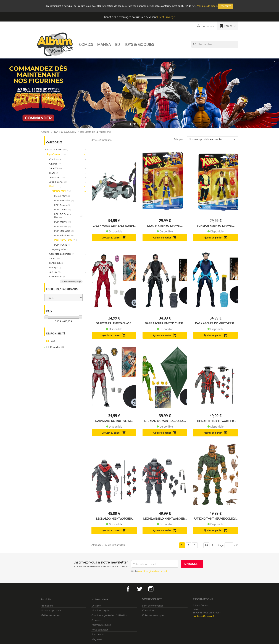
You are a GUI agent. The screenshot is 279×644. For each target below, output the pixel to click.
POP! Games (62, 209)
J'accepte (226, 6)
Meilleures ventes (50, 615)
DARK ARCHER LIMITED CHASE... (165, 323)
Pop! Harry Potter (66, 240)
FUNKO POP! (61, 191)
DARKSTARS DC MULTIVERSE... (114, 421)
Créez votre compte (153, 615)
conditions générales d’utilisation (154, 571)
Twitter (139, 589)
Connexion (148, 610)
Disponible (57, 347)
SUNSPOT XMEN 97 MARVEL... (216, 226)
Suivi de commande (153, 606)
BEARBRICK (56, 263)
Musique (55, 267)
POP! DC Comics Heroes (68, 216)
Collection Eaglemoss (62, 254)
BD (118, 44)
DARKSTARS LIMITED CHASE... (114, 323)
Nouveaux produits (51, 610)
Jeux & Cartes (58, 182)
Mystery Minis (60, 249)
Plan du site (98, 634)
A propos (96, 620)
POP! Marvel (63, 222)
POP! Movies (63, 226)
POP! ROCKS (62, 245)
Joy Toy (55, 272)
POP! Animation (64, 200)
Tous (53, 341)
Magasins (97, 639)
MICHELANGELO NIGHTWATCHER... (165, 519)
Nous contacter (100, 630)
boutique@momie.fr (204, 616)
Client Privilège (166, 17)
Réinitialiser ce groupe (72, 281)
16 (206, 545)
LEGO (54, 173)
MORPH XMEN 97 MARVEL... (165, 226)
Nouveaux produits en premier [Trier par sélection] (213, 139)
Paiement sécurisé (101, 625)
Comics (55, 159)
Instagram (151, 589)
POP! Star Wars (64, 231)
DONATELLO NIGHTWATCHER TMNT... (215, 421)
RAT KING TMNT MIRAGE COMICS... (215, 519)
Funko (55, 186)
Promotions (47, 606)
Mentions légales (101, 610)
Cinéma (55, 164)
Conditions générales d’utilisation (109, 615)
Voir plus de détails (207, 6)
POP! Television (64, 235)
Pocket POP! (62, 196)
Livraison (96, 606)
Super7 (55, 258)
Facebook (128, 589)
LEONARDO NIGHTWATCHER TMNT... (114, 519)
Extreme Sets (57, 276)
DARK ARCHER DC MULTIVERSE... (215, 323)
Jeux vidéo (57, 177)
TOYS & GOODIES (139, 44)
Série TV (56, 168)
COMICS (86, 44)
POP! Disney (62, 205)
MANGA (104, 44)
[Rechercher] (215, 44)
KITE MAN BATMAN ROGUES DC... (165, 421)
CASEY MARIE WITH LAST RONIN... (114, 226)
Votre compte (152, 599)
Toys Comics (56, 154)
